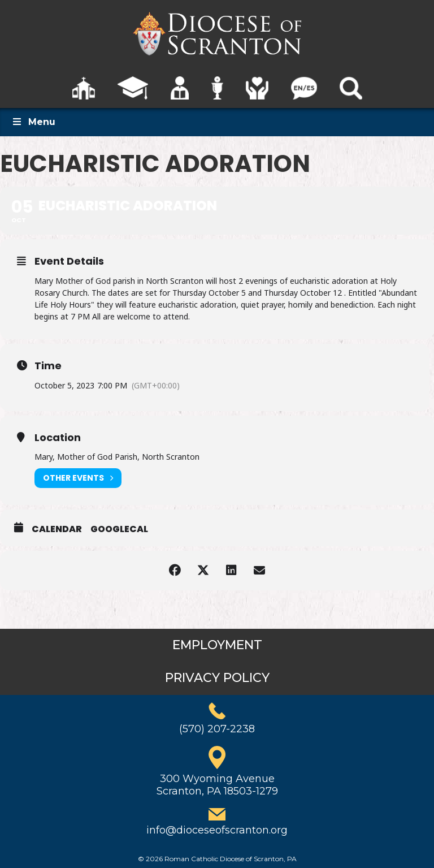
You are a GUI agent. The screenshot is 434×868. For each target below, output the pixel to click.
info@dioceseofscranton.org (217, 830)
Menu (33, 122)
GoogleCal (119, 529)
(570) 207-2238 (217, 729)
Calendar (57, 529)
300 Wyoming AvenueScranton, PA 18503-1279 (217, 785)
